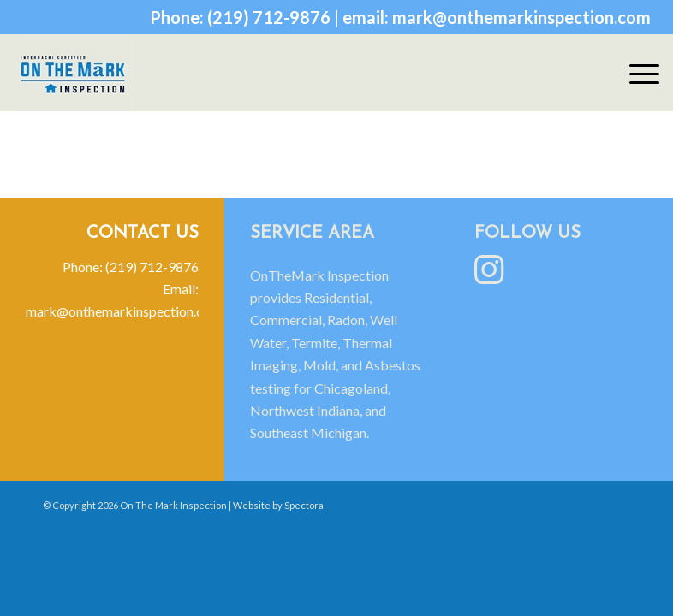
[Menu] (636, 73)
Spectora (304, 505)
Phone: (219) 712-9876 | (246, 17)
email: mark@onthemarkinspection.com (497, 17)
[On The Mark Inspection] (73, 73)
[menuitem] (636, 73)
